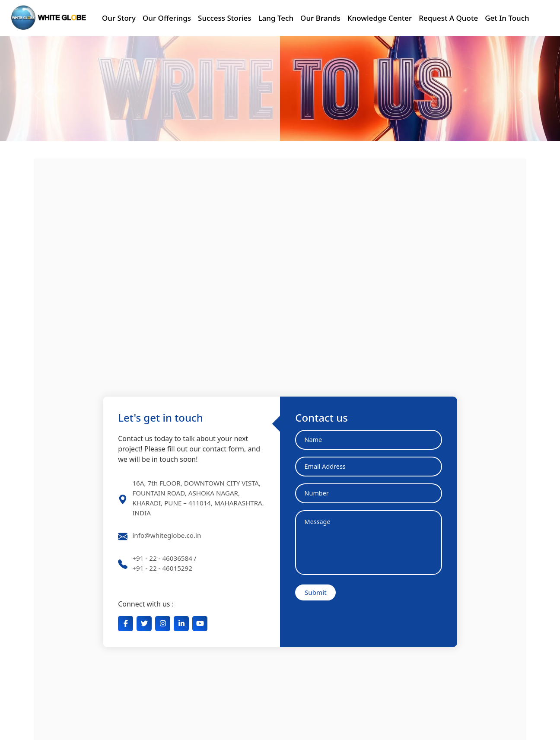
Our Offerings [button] (167, 18)
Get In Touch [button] (507, 18)
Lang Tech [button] (276, 18)
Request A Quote (448, 18)
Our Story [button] (119, 18)
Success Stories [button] (224, 18)
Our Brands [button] (320, 18)
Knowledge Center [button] (380, 18)
